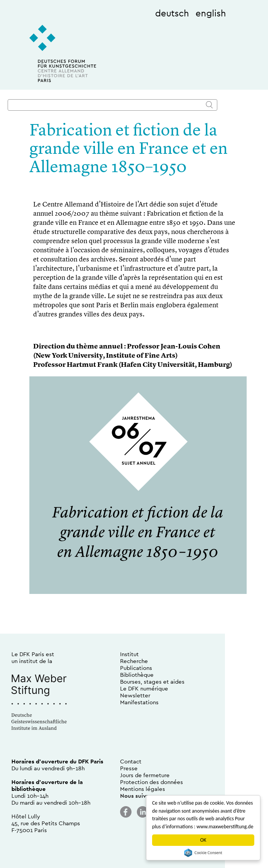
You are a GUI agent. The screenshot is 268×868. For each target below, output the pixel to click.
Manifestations (139, 702)
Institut (129, 654)
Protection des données (152, 782)
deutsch (172, 13)
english (211, 13)
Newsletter (135, 695)
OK (203, 840)
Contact (131, 761)
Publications (136, 668)
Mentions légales (143, 789)
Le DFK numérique (144, 688)
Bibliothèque (137, 675)
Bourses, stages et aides (152, 682)
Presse (129, 768)
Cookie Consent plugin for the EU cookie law (203, 853)
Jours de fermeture (145, 775)
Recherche (134, 661)
